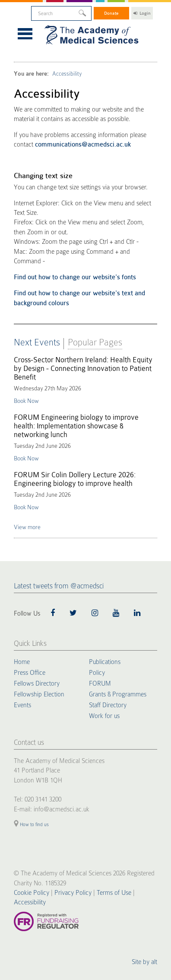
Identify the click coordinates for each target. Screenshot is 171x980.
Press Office (30, 673)
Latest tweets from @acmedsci (59, 586)
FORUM (100, 683)
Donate (111, 13)
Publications (105, 662)
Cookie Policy (32, 893)
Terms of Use (114, 893)
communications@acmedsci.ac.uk (83, 145)
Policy (97, 673)
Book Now (26, 401)
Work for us (104, 716)
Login (142, 13)
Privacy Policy (73, 893)
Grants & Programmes (118, 694)
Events (22, 705)
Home (22, 662)
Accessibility (67, 74)
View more (27, 527)
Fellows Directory (37, 683)
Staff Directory (108, 705)
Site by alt (144, 962)
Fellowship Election (39, 694)
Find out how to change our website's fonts (75, 277)
